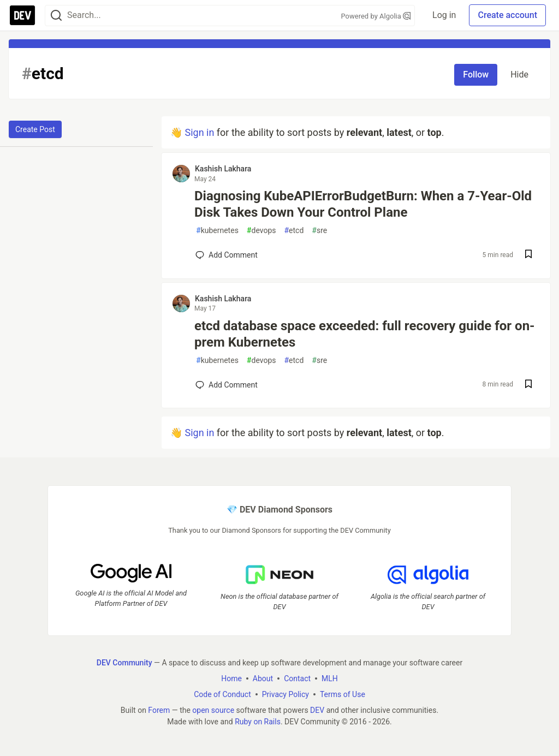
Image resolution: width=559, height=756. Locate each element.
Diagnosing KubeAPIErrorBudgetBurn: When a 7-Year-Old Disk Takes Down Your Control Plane (363, 204)
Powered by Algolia (376, 16)
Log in (444, 15)
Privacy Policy (286, 694)
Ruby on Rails (258, 722)
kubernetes (217, 231)
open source (213, 710)
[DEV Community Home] (22, 15)
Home (231, 678)
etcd (294, 231)
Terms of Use (343, 694)
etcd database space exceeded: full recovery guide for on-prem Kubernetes (365, 334)
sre (319, 231)
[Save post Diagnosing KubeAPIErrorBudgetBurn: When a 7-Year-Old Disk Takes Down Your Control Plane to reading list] (528, 255)
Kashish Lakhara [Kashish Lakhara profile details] (223, 169)
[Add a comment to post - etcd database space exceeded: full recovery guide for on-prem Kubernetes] (227, 385)
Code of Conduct (222, 694)
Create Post (35, 129)
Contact (297, 678)
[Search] (56, 16)
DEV (317, 710)
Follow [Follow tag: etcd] (476, 75)
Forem (159, 710)
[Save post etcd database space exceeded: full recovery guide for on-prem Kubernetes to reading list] (528, 385)
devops (261, 231)
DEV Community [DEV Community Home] (124, 663)
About (263, 678)
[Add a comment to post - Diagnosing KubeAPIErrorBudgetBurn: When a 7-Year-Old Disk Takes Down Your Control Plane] (227, 255)
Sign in (199, 132)
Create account (507, 15)
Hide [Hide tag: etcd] (519, 75)
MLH (330, 678)
